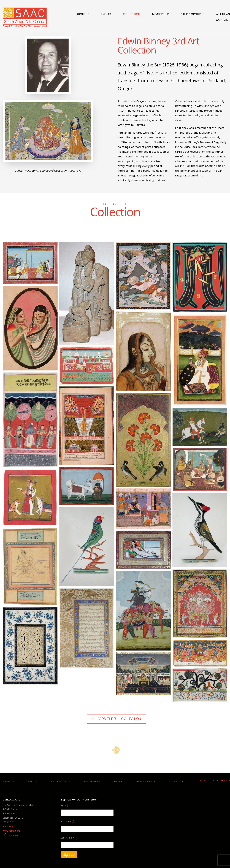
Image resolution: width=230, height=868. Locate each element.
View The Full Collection (116, 719)
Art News (223, 14)
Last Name (67, 837)
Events (106, 14)
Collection (132, 14)
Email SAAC (9, 826)
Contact (223, 20)
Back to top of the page (213, 780)
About (81, 14)
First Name (67, 821)
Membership (161, 14)
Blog (118, 781)
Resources (92, 781)
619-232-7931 (10, 822)
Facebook (10, 835)
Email (65, 805)
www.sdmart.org (11, 831)
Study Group (191, 14)
